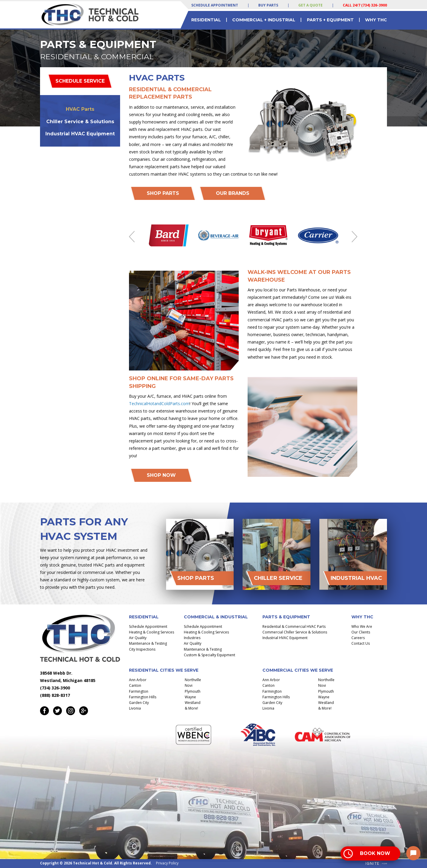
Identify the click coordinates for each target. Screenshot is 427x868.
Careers (358, 638)
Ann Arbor (138, 680)
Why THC (376, 20)
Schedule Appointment (215, 5)
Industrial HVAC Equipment (80, 134)
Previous (132, 237)
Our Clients (361, 632)
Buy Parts (268, 5)
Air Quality (138, 638)
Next (354, 237)
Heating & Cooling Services (152, 632)
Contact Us (361, 643)
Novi (189, 685)
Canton (135, 685)
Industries (192, 638)
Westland (193, 703)
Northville (193, 680)
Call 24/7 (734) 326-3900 (365, 5)
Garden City (139, 703)
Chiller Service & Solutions (80, 122)
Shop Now (161, 475)
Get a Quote (310, 5)
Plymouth (193, 691)
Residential (206, 20)
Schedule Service (80, 81)
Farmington (139, 691)
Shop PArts (163, 193)
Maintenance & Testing (148, 643)
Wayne (190, 697)
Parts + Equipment (330, 20)
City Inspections (142, 649)
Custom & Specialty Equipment (209, 655)
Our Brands (233, 193)
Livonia (135, 708)
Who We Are (362, 626)
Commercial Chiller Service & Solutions (295, 632)
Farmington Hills (143, 697)
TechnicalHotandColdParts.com (159, 403)
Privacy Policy (167, 863)
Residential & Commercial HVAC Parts (294, 626)
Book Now (375, 853)
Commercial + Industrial (264, 20)
